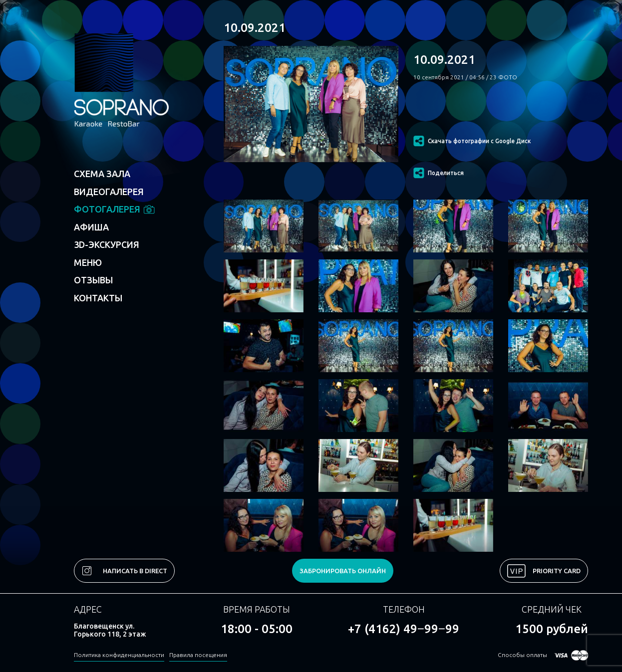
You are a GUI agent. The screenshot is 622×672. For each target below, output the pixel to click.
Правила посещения (198, 655)
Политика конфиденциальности (119, 655)
